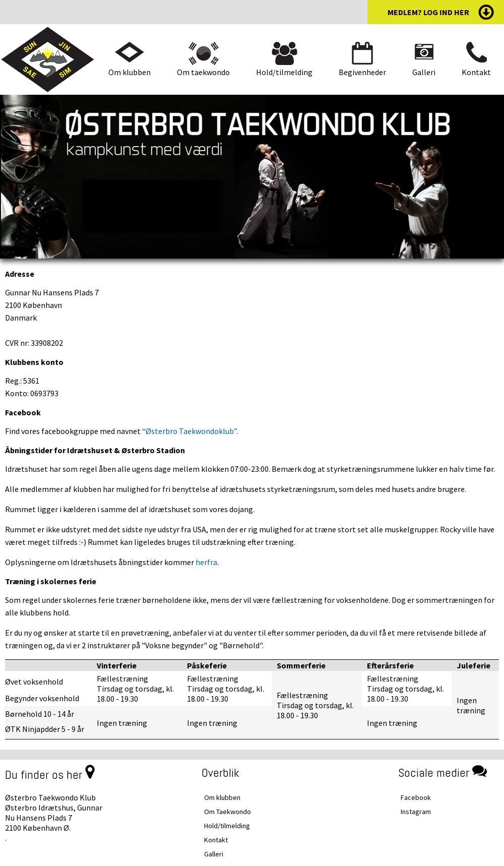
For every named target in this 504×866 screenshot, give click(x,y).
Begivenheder (362, 72)
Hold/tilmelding (284, 72)
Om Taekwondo (228, 812)
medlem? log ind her (428, 12)
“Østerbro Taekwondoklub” (189, 431)
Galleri (424, 72)
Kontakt (476, 72)
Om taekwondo (203, 72)
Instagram (416, 812)
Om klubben (130, 72)
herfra (206, 562)
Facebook (416, 797)
